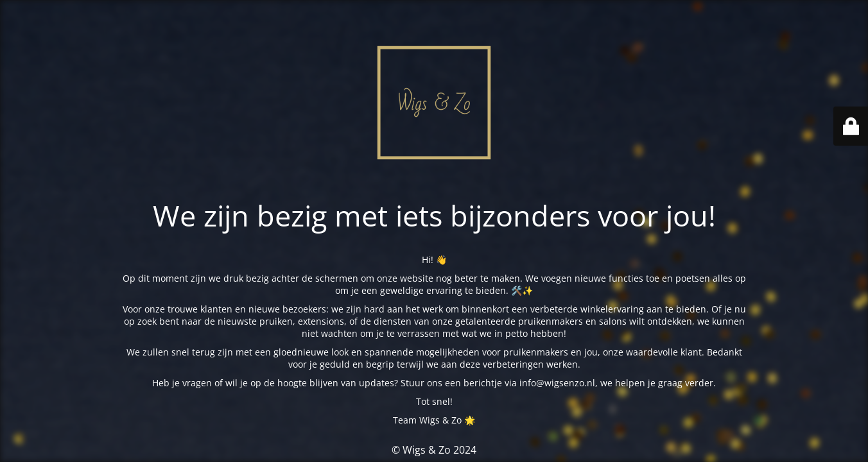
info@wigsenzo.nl (557, 383)
